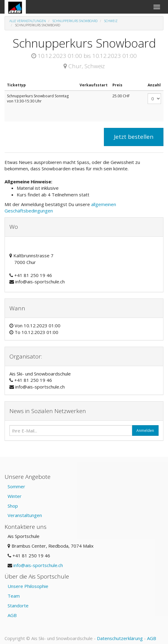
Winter (15, 496)
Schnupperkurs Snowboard (75, 21)
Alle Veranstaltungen (28, 21)
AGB (12, 615)
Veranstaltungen (25, 515)
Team (14, 596)
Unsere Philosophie (28, 586)
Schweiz (111, 21)
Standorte (18, 606)
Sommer (16, 486)
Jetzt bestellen (134, 137)
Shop (13, 506)
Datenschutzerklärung (120, 638)
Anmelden (145, 430)
